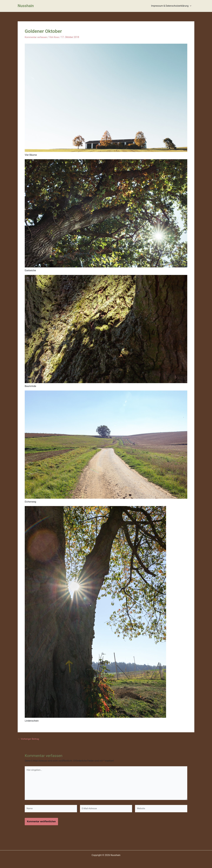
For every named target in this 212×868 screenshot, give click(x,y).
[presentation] (191, 6)
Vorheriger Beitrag (29, 739)
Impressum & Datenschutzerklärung (172, 6)
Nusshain (26, 6)
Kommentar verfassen (36, 37)
